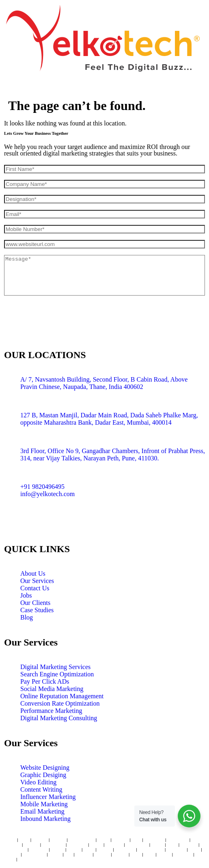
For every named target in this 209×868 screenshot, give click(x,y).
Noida (10, 859)
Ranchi (164, 854)
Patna (89, 849)
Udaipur (12, 854)
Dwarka (102, 854)
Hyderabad (178, 840)
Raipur (25, 859)
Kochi (194, 849)
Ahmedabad (53, 844)
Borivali (58, 840)
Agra (149, 854)
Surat (172, 844)
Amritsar (189, 844)
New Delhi (77, 844)
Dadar (104, 840)
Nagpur (105, 849)
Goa (68, 854)
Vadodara (39, 849)
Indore (158, 844)
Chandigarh (15, 849)
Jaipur (96, 844)
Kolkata (31, 844)
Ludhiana (183, 854)
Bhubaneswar (151, 849)
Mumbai (121, 840)
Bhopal (58, 849)
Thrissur (84, 854)
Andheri (40, 840)
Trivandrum (34, 854)
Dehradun (176, 849)
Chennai (13, 844)
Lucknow (114, 844)
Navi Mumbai (82, 840)
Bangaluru (154, 840)
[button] (104, 88)
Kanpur (120, 854)
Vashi (24, 840)
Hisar (136, 854)
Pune (137, 840)
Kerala (55, 854)
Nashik (74, 849)
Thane (10, 840)
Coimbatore (137, 844)
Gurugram (125, 849)
